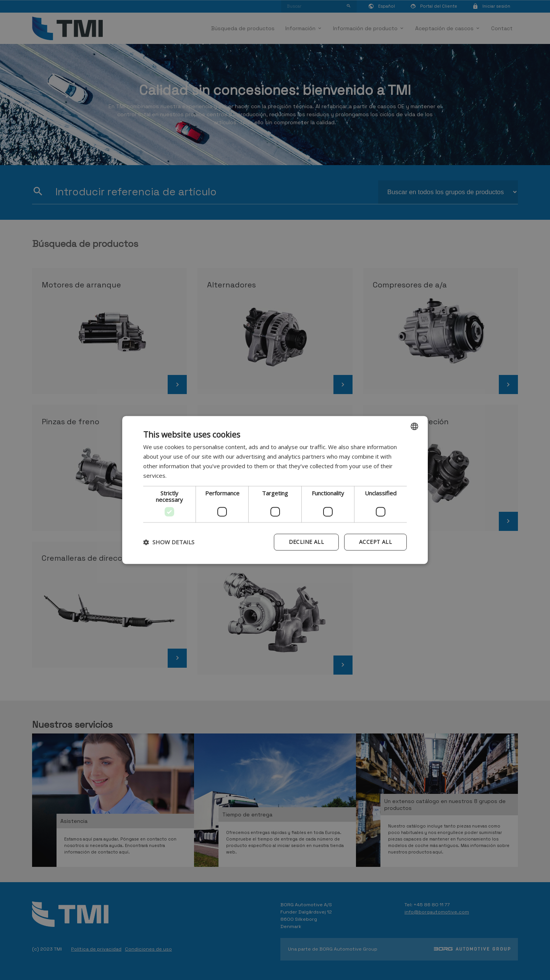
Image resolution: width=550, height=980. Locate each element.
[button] (169, 542)
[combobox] (414, 426)
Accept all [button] (375, 542)
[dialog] (275, 490)
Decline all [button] (306, 542)
